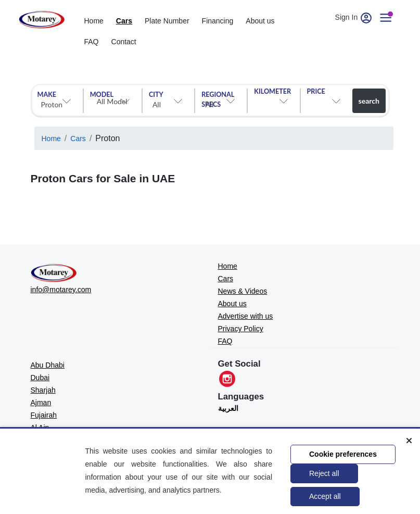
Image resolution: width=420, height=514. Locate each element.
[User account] (390, 17)
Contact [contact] (124, 42)
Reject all (324, 473)
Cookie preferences (343, 454)
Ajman (41, 403)
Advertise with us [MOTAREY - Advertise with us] (246, 316)
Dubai (40, 378)
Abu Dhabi (48, 365)
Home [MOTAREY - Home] (228, 266)
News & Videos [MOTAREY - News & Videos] (243, 291)
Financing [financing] (218, 21)
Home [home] (94, 21)
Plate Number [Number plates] (167, 21)
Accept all (325, 496)
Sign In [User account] (355, 17)
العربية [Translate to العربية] (228, 408)
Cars (78, 139)
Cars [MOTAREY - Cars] (226, 279)
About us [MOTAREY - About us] (232, 304)
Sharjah (43, 390)
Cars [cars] (124, 21)
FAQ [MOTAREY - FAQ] (225, 341)
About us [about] (260, 21)
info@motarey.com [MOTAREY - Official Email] (61, 290)
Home (51, 139)
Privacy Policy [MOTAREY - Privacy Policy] (241, 329)
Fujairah (44, 415)
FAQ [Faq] (92, 42)
